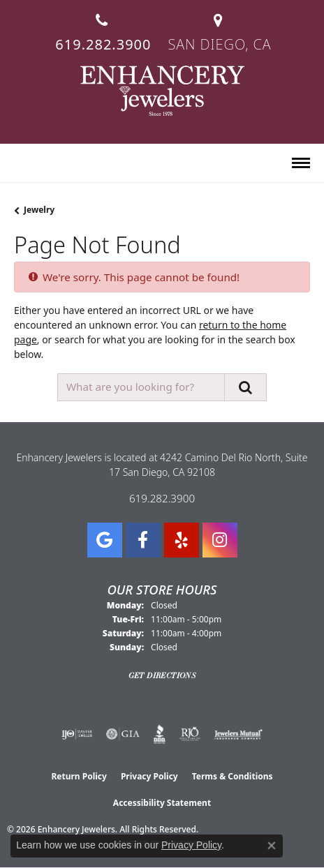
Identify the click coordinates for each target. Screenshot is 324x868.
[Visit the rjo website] (190, 734)
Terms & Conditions (233, 776)
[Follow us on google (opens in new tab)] (105, 540)
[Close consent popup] (272, 846)
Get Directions (162, 675)
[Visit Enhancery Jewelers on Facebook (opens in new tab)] (143, 540)
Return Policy (79, 776)
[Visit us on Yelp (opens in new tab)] (182, 540)
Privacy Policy (149, 776)
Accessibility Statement (162, 803)
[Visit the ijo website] (77, 734)
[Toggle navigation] (301, 163)
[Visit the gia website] (123, 734)
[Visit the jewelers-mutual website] (238, 734)
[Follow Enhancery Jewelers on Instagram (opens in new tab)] (220, 540)
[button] (20, 164)
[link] (102, 27)
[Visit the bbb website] (160, 734)
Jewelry (39, 210)
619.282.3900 (162, 498)
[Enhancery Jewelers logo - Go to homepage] (162, 91)
